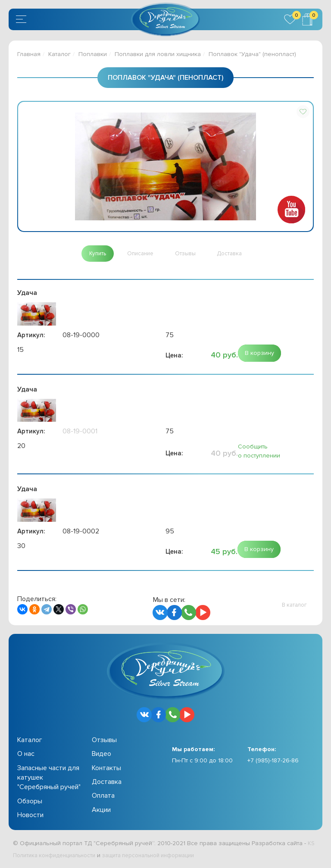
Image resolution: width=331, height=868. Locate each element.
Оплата (103, 797)
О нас (26, 755)
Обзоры (30, 802)
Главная (29, 54)
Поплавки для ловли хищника (158, 54)
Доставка (107, 783)
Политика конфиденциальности (58, 857)
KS (311, 845)
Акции (101, 811)
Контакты (106, 769)
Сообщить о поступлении (259, 453)
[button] (303, 112)
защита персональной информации (162, 857)
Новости (30, 816)
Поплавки (93, 54)
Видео (101, 755)
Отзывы (104, 741)
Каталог (59, 54)
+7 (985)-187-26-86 (273, 762)
